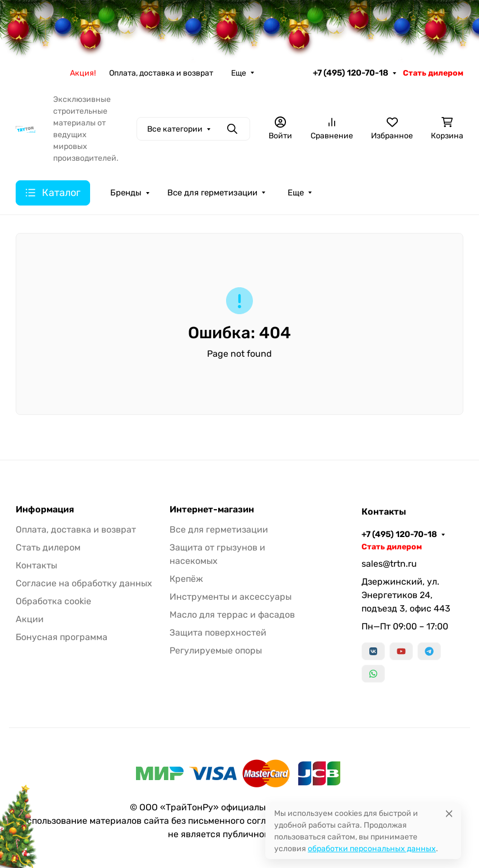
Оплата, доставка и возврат (161, 73)
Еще (239, 73)
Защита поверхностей (218, 633)
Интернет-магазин (212, 510)
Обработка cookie (53, 601)
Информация (45, 510)
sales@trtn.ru (389, 564)
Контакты (36, 565)
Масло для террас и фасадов (232, 615)
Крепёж (186, 579)
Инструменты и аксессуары (231, 597)
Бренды (126, 193)
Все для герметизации (212, 193)
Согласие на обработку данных (84, 583)
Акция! (83, 73)
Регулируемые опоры (216, 650)
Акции (30, 619)
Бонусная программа (62, 637)
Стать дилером (433, 73)
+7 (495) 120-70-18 (351, 73)
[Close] (449, 813)
